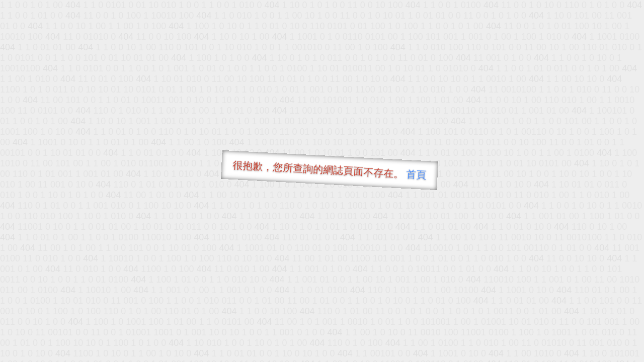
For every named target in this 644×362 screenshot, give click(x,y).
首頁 (416, 174)
